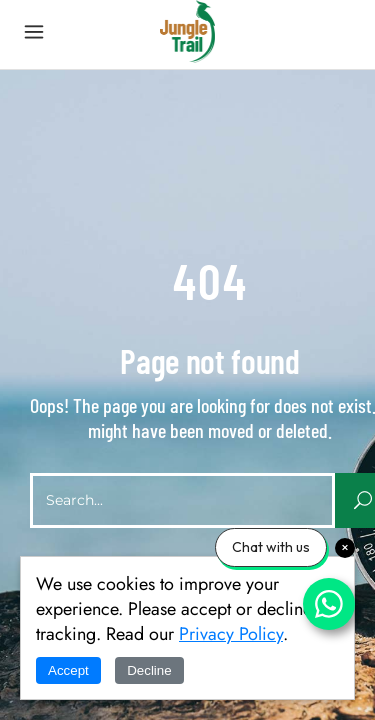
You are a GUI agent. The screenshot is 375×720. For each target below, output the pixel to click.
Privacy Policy (231, 634)
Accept (68, 670)
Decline (149, 670)
